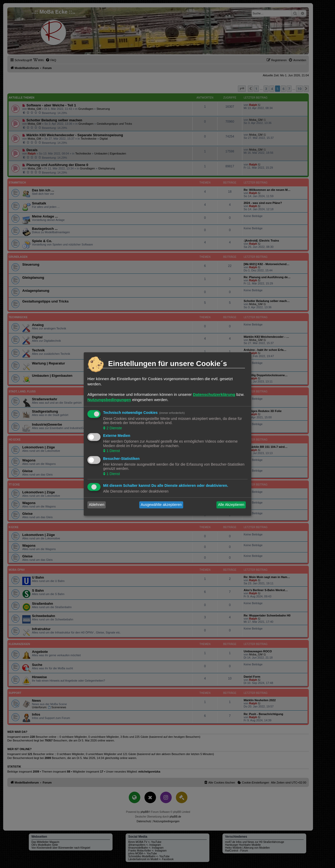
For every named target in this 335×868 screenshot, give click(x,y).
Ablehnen (97, 505)
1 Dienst (113, 451)
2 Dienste (114, 428)
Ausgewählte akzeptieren (161, 505)
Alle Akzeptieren (231, 505)
